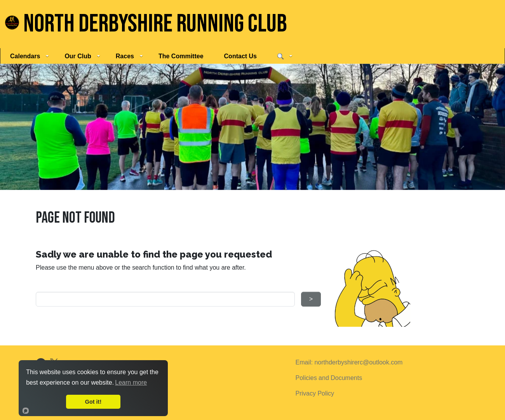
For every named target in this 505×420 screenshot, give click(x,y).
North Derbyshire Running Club (146, 24)
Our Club (82, 56)
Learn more (131, 383)
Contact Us (240, 56)
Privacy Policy (315, 393)
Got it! (93, 402)
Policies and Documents (329, 378)
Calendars (30, 56)
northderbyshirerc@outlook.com (358, 362)
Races (129, 56)
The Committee (181, 56)
